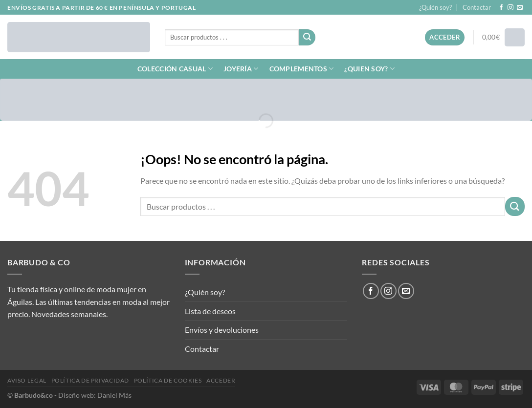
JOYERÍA (241, 69)
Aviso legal (27, 380)
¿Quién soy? (435, 7)
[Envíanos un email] (520, 8)
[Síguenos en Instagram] (510, 8)
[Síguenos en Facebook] (501, 8)
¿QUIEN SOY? (369, 69)
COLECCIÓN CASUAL (175, 69)
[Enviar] (307, 38)
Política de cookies (168, 380)
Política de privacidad (90, 380)
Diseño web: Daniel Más (95, 395)
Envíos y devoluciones (222, 330)
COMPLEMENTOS (302, 69)
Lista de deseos (210, 311)
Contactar (477, 7)
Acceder (221, 380)
